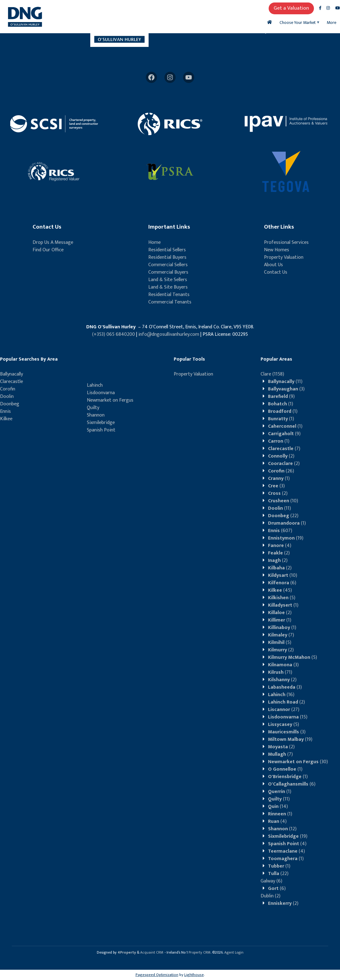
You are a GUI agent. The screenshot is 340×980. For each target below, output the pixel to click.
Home (154, 242)
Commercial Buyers (168, 272)
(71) (280, 672)
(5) (282, 598)
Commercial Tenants (170, 302)
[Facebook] (151, 77)
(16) (281, 695)
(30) (298, 762)
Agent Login (234, 952)
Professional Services (286, 242)
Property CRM (200, 952)
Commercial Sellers (168, 265)
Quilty (93, 408)
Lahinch (95, 385)
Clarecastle (11, 382)
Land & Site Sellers (168, 280)
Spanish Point (101, 430)
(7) (284, 449)
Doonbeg (10, 404)
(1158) (272, 374)
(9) (281, 397)
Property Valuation (284, 257)
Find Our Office (48, 250)
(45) (280, 590)
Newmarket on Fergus (110, 400)
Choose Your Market (298, 23)
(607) (280, 531)
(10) (283, 501)
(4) (280, 546)
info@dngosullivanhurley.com (169, 334)
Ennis (5, 411)
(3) (286, 389)
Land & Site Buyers (168, 287)
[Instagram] (170, 77)
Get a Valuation (291, 8)
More (331, 23)
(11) (285, 382)
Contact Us (276, 272)
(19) (286, 538)
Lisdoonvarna (101, 393)
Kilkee (6, 419)
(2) (281, 456)
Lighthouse (194, 975)
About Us (273, 265)
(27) (284, 710)
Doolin (7, 397)
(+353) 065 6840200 (114, 334)
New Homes (277, 250)
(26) (281, 471)
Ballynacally (11, 374)
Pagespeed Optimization (157, 975)
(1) (281, 404)
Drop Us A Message (53, 242)
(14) (278, 807)
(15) (288, 717)
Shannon (96, 415)
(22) (283, 516)
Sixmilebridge (101, 423)
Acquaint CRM (152, 952)
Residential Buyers (167, 257)
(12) (282, 829)
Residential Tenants (169, 295)
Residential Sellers (167, 250)
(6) (282, 583)
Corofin (8, 389)
